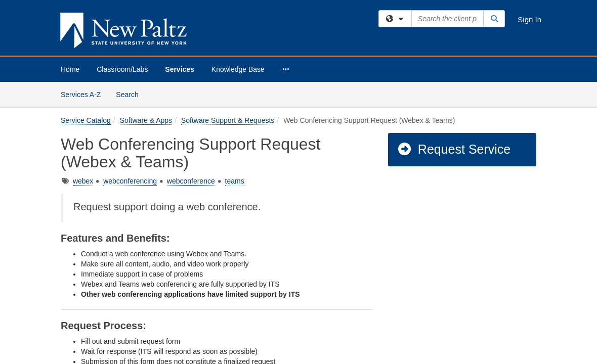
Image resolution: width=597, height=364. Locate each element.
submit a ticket (234, 317)
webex (83, 99)
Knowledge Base (238, 69)
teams (235, 99)
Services (180, 69)
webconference (191, 99)
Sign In (529, 19)
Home (70, 69)
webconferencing (130, 99)
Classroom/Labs (122, 69)
